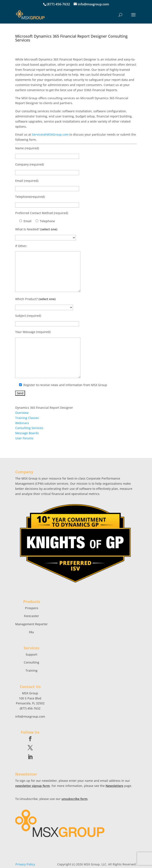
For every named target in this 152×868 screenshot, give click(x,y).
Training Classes (27, 418)
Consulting (31, 662)
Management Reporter (31, 624)
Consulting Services (29, 428)
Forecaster (31, 616)
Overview (22, 413)
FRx (31, 632)
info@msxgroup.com (30, 716)
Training (31, 670)
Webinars (22, 423)
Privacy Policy (25, 864)
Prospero (32, 608)
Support (31, 654)
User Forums (24, 438)
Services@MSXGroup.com (50, 134)
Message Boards (27, 433)
